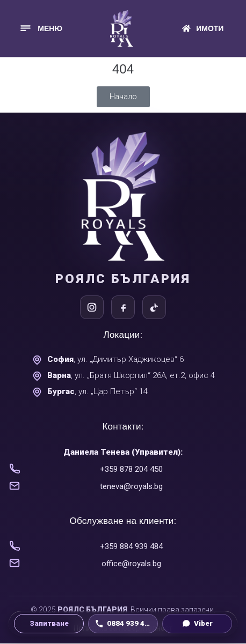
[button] (41, 28)
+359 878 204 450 (131, 469)
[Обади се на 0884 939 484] (123, 624)
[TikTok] (154, 307)
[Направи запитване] (49, 624)
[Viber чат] (197, 624)
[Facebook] (123, 307)
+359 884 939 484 (131, 546)
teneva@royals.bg (131, 486)
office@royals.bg (131, 564)
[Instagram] (92, 307)
